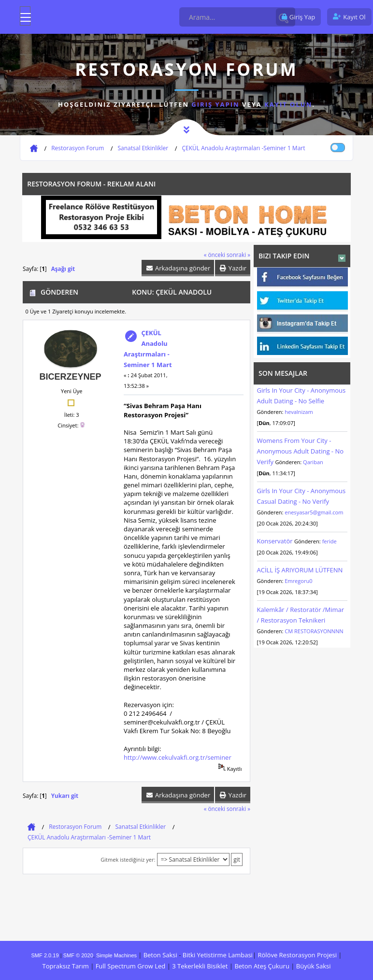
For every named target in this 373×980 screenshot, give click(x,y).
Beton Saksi (160, 955)
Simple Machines (116, 955)
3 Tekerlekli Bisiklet (200, 966)
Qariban (313, 462)
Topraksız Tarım (65, 966)
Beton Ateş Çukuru (262, 966)
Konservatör (276, 541)
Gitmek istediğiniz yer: (128, 859)
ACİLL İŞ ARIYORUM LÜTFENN (300, 570)
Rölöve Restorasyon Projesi (297, 955)
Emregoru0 (298, 581)
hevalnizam (299, 412)
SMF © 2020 (78, 955)
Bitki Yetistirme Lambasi (218, 955)
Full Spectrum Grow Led (131, 966)
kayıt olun (288, 104)
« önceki (215, 255)
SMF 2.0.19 (45, 955)
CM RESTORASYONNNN (314, 631)
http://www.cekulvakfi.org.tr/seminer (178, 757)
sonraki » (238, 255)
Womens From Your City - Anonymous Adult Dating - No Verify (301, 451)
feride (330, 541)
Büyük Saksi (314, 966)
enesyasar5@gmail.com (314, 512)
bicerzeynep (70, 377)
